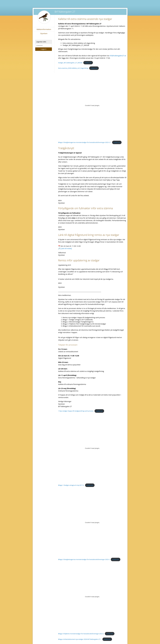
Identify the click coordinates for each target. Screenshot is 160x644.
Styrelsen (44, 33)
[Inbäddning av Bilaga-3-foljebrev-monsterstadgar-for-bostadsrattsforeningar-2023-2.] (92, 597)
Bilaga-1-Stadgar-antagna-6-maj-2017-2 (71, 485)
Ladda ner (88, 63)
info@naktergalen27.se (118, 56)
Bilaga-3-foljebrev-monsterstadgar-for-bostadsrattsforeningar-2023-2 (81, 634)
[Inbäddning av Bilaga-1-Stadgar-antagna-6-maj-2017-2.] (92, 448)
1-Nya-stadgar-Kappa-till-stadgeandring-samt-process (76, 411)
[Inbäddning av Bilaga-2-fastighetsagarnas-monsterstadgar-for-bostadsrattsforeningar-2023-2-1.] (92, 105)
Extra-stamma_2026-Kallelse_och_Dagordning (73, 68)
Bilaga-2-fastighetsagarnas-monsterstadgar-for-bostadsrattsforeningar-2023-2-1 (85, 142)
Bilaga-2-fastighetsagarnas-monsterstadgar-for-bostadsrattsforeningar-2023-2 (84, 559)
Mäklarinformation (44, 29)
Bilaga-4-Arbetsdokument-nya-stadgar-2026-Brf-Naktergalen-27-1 (80, 639)
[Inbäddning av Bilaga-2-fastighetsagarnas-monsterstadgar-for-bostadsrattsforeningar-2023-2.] (92, 522)
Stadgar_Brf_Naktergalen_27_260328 (70, 63)
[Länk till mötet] (66, 248)
